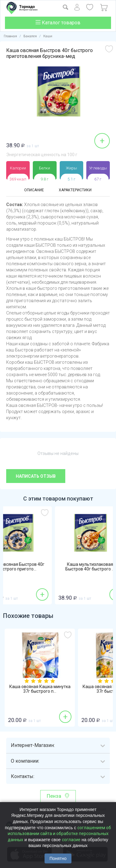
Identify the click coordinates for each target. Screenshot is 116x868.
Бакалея (30, 36)
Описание (34, 190)
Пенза (54, 796)
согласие (71, 840)
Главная (10, 36)
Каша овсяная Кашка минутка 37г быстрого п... (40, 689)
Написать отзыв (36, 476)
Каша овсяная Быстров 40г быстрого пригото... (40, 567)
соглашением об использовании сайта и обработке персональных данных (60, 834)
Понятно (58, 858)
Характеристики (75, 190)
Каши (48, 36)
